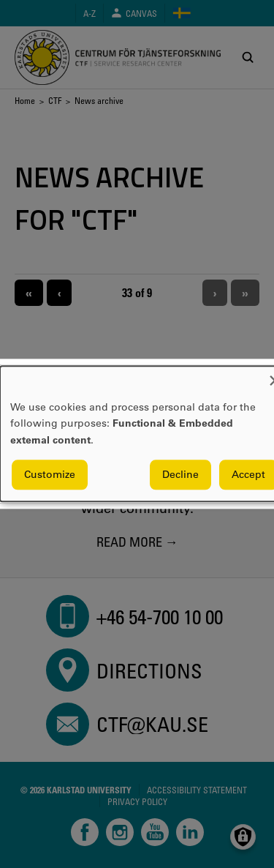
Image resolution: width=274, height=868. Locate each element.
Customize (50, 475)
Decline (180, 475)
